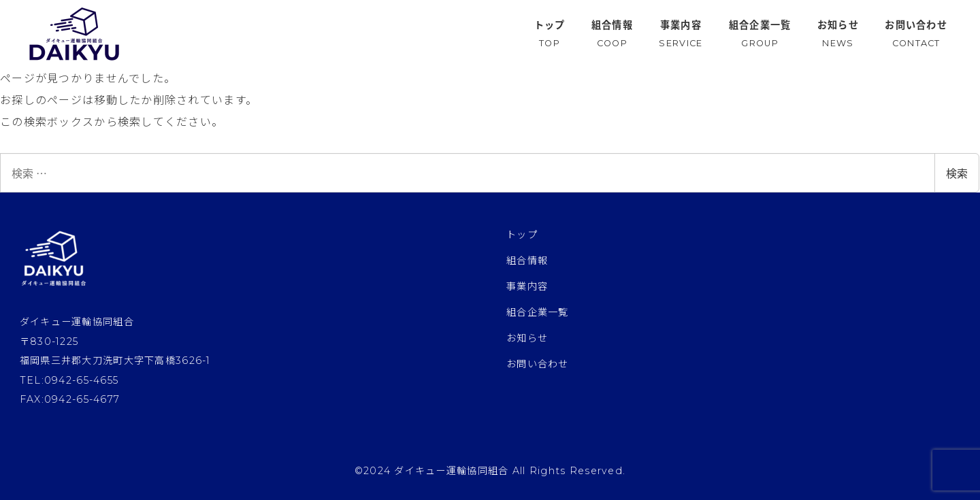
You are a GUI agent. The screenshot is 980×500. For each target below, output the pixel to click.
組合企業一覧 (538, 312)
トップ (522, 235)
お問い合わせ (538, 364)
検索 (957, 173)
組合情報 (527, 261)
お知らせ (527, 338)
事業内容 (527, 286)
